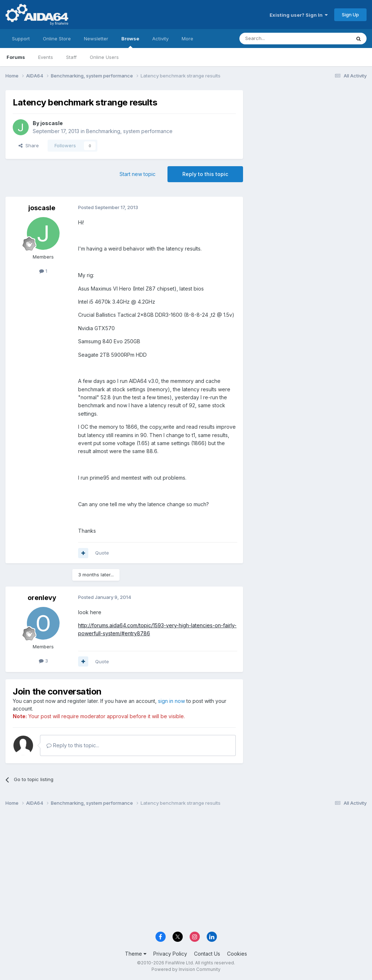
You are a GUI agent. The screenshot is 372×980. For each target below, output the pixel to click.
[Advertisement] (308, 139)
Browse (130, 42)
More (187, 39)
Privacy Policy (170, 954)
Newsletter (96, 39)
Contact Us (207, 954)
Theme (136, 954)
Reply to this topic (205, 174)
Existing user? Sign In (299, 15)
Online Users (104, 57)
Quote (102, 553)
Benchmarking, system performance (129, 131)
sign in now (171, 701)
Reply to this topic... (73, 745)
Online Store (57, 39)
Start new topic (138, 174)
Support (21, 39)
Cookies (237, 954)
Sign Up (350, 15)
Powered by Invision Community (186, 969)
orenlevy (42, 598)
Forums (16, 57)
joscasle (52, 123)
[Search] (276, 39)
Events (46, 57)
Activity (160, 39)
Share (29, 145)
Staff (71, 57)
